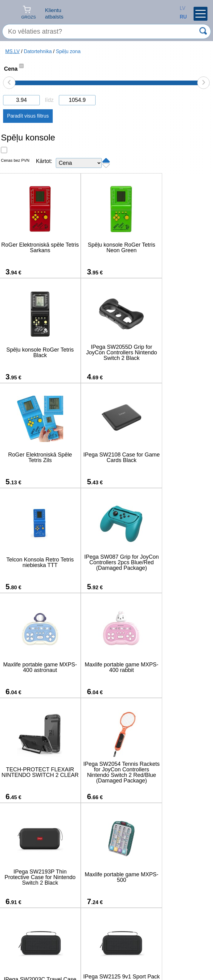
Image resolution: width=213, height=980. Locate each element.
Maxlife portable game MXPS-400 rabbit (34, 562)
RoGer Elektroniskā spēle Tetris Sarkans (35, 248)
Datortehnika (38, 51)
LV (181, 8)
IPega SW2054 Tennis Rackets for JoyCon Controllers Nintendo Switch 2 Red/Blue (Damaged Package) (175, 562)
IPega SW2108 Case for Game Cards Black (175, 352)
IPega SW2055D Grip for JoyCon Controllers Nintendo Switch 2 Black (34, 352)
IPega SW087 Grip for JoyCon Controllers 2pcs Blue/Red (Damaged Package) (105, 457)
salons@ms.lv (24, 957)
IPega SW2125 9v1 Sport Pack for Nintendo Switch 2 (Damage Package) (34, 772)
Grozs (29, 12)
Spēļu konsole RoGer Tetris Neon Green (105, 248)
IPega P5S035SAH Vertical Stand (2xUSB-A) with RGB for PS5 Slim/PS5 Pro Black (175, 772)
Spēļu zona (68, 51)
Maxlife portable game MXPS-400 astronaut (175, 457)
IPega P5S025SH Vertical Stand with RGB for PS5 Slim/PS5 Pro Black (105, 877)
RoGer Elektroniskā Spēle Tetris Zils (105, 352)
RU (181, 17)
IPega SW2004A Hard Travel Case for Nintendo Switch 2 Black (105, 772)
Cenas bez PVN (15, 160)
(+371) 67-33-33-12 (70, 957)
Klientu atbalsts (54, 13)
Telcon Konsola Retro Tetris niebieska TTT (34, 457)
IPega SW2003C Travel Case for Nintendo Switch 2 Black (175, 667)
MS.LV (12, 51)
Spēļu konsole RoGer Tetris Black (175, 248)
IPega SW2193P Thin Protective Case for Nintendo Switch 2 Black (35, 667)
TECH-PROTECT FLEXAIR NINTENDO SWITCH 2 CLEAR (105, 562)
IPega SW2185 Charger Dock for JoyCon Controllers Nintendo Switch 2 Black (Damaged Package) (35, 877)
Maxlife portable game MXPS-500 (105, 667)
